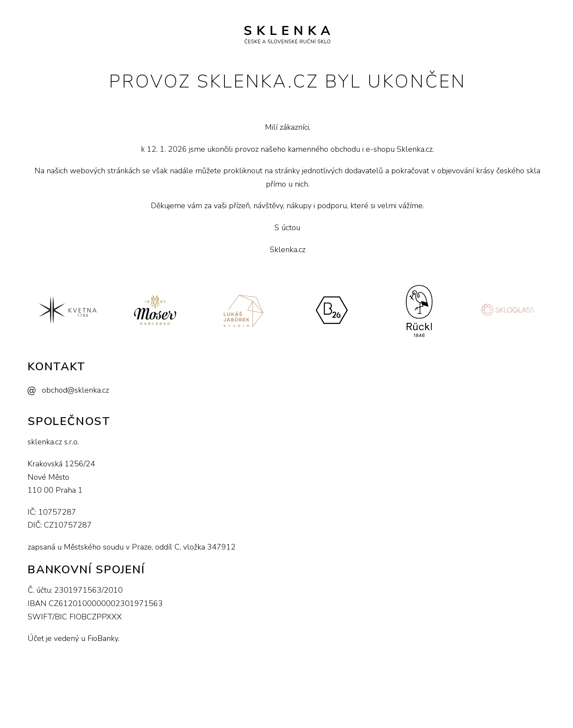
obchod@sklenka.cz (75, 390)
